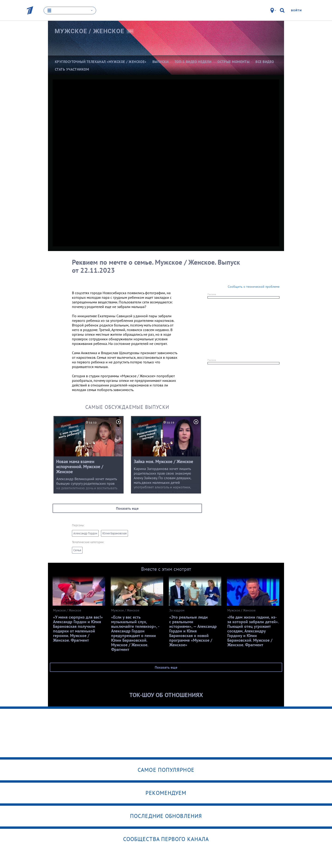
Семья (77, 550)
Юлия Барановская (114, 533)
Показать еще (127, 508)
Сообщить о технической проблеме (254, 287)
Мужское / (89, 31)
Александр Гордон (85, 533)
